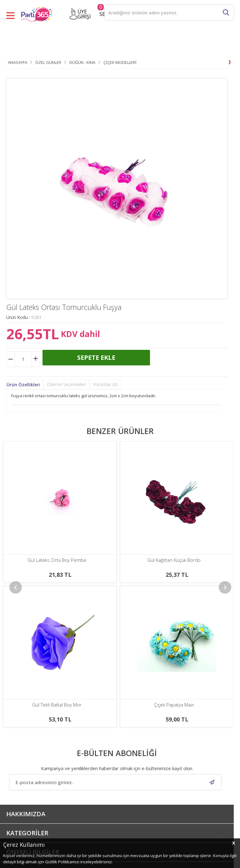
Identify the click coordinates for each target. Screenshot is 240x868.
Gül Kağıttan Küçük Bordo (57, 560)
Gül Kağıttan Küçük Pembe (174, 560)
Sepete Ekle (96, 357)
